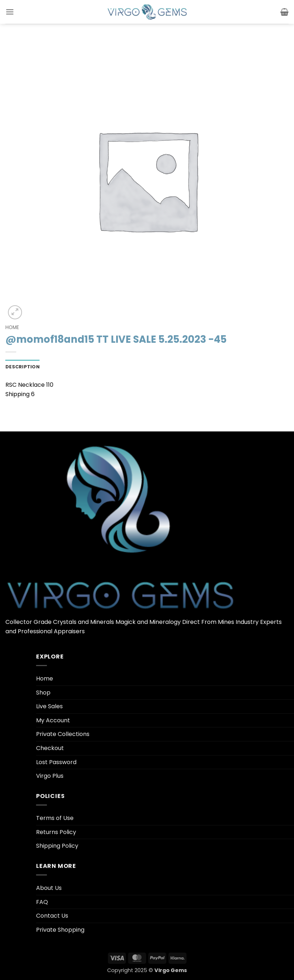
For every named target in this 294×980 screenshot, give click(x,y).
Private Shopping (60, 930)
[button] (10, 12)
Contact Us (52, 916)
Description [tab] (23, 367)
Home (12, 327)
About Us (49, 888)
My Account (53, 720)
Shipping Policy (57, 846)
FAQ (42, 902)
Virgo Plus (50, 776)
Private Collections (63, 734)
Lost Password (56, 762)
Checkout (50, 748)
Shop (43, 693)
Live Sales (49, 706)
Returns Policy (56, 832)
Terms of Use (55, 818)
